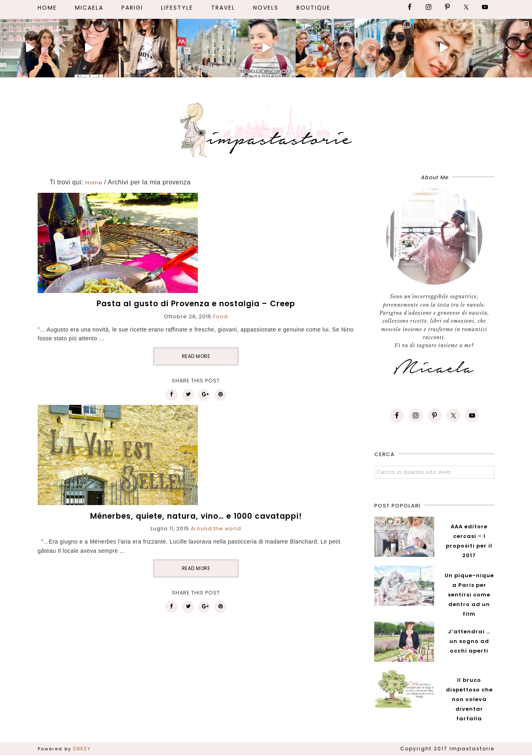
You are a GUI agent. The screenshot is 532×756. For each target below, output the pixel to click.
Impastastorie (266, 128)
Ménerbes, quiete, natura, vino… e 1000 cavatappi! (196, 516)
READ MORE (196, 356)
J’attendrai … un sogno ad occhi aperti (469, 641)
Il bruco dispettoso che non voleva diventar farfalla (469, 699)
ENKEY (82, 749)
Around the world (216, 529)
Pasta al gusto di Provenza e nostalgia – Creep (196, 304)
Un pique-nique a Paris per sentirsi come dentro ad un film (469, 595)
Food (221, 316)
